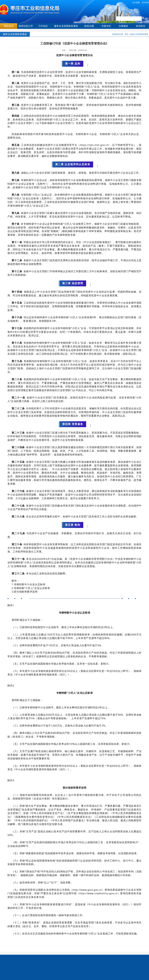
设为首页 (145, 3)
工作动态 (43, 26)
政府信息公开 (26, 26)
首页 (127, 34)
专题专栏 (106, 26)
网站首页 (9, 26)
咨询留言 (141, 26)
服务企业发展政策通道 (66, 26)
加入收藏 (136, 3)
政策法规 (89, 26)
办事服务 (123, 26)
